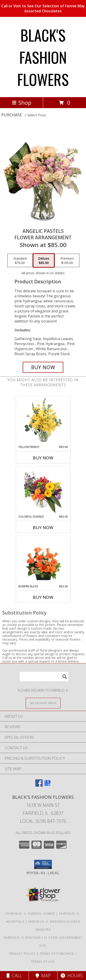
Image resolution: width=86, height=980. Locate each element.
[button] (43, 864)
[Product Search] (44, 677)
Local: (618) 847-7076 (43, 821)
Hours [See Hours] (72, 976)
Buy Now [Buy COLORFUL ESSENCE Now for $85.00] (43, 527)
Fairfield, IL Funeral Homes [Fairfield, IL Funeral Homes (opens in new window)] (31, 913)
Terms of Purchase (57, 953)
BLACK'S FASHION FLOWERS (43, 57)
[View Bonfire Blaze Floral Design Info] (43, 560)
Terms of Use (43, 961)
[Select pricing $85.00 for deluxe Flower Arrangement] (44, 261)
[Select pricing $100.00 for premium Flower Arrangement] (67, 261)
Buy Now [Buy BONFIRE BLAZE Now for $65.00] (43, 597)
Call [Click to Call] (14, 976)
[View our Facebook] (39, 785)
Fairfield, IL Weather (22, 937)
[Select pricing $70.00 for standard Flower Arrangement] (20, 261)
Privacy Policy (22, 953)
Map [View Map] (43, 976)
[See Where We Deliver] (43, 703)
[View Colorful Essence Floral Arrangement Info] (43, 491)
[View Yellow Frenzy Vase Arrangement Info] (43, 421)
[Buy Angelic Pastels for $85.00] (43, 367)
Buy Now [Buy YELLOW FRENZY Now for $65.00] (43, 458)
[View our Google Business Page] (47, 785)
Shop (22, 103)
